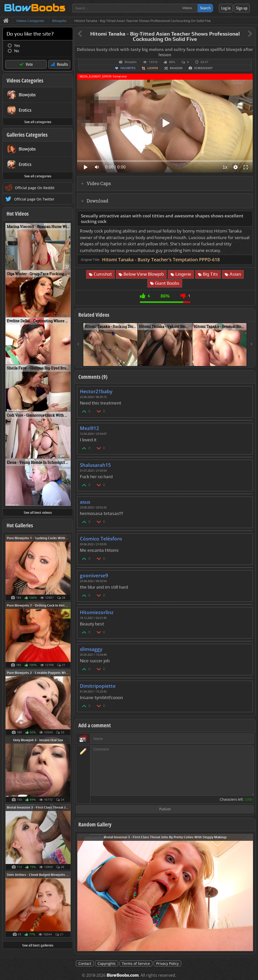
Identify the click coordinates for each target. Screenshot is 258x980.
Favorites (128, 68)
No (17, 51)
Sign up (242, 8)
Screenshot (203, 68)
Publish (165, 809)
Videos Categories (25, 80)
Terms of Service (136, 963)
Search (205, 8)
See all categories (38, 122)
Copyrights (107, 963)
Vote (29, 64)
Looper (153, 68)
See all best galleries (38, 945)
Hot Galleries (20, 525)
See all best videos (38, 512)
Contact (85, 963)
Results (62, 64)
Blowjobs (131, 62)
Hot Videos (18, 214)
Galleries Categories (27, 135)
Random (176, 68)
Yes (17, 46)
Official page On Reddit (35, 188)
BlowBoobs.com (123, 975)
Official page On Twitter (34, 199)
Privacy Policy (167, 963)
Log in (226, 8)
